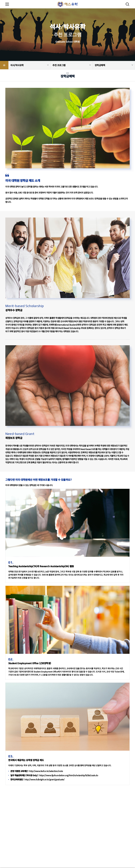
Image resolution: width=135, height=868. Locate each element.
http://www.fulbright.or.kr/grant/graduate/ (44, 779)
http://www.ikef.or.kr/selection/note (46, 771)
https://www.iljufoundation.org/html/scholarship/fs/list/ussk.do (69, 775)
